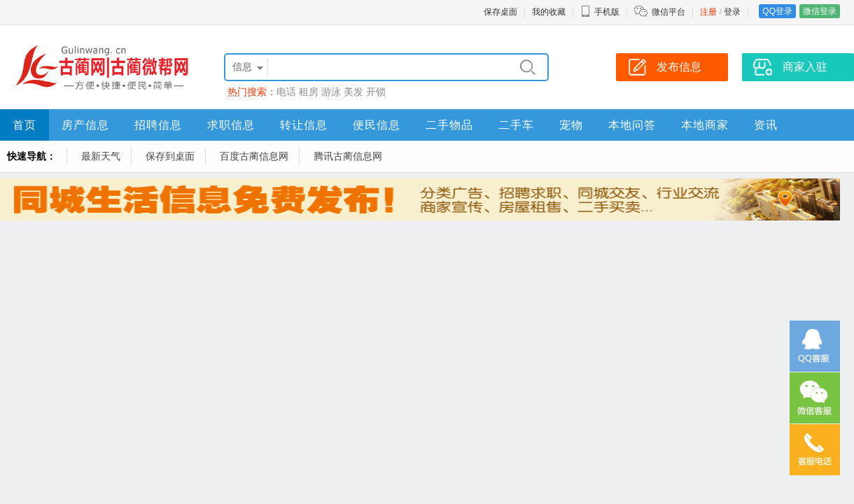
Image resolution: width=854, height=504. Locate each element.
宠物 (571, 125)
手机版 (600, 12)
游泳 (331, 92)
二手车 (516, 125)
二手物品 (449, 125)
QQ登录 (777, 11)
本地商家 (705, 125)
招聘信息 (158, 125)
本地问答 (632, 125)
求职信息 (231, 125)
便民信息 (377, 125)
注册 (708, 12)
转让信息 (304, 125)
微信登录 (820, 11)
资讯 (766, 125)
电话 (286, 92)
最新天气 (101, 156)
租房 (309, 92)
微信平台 (668, 12)
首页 (24, 125)
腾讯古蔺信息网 (348, 156)
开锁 (376, 92)
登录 (732, 12)
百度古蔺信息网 (254, 156)
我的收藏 (549, 12)
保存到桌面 (170, 156)
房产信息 (85, 125)
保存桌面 (500, 12)
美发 (353, 92)
